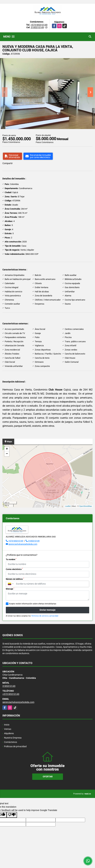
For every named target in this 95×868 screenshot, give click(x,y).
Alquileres (9, 733)
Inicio (7, 725)
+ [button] (7, 449)
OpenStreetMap (85, 506)
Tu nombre (11, 559)
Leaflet (68, 506)
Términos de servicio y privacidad (45, 616)
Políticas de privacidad (15, 746)
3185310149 (37, 27)
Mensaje (10, 589)
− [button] (7, 454)
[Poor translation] (12, 815)
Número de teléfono (15, 579)
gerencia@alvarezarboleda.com (23, 544)
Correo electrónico (14, 569)
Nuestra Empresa (13, 738)
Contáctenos (11, 742)
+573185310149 (39, 25)
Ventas (8, 729)
